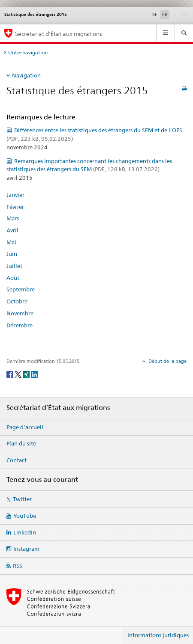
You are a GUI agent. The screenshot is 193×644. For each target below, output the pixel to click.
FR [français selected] (165, 15)
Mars (13, 218)
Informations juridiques (158, 635)
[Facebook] (11, 374)
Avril (12, 230)
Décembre (20, 325)
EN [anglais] (185, 14)
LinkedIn (25, 532)
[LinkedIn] (34, 374)
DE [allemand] (154, 15)
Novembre (20, 313)
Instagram (26, 549)
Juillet (14, 266)
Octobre (17, 301)
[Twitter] (19, 374)
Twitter (22, 499)
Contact (17, 460)
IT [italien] (175, 14)
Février (15, 207)
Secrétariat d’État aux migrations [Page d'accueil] (59, 34)
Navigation (26, 75)
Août (13, 278)
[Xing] (27, 374)
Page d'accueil (25, 427)
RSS (18, 566)
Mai (11, 242)
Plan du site (21, 443)
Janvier (15, 195)
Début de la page (167, 361)
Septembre (21, 289)
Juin (12, 254)
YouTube (25, 516)
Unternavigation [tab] (28, 52)
